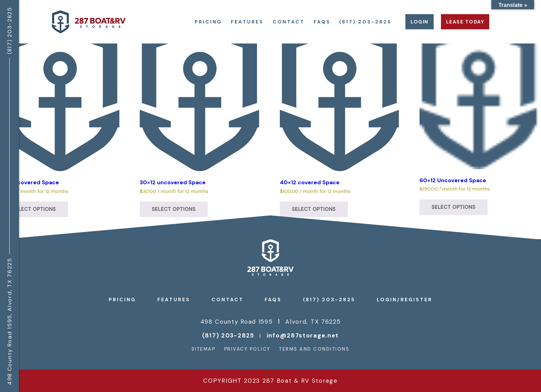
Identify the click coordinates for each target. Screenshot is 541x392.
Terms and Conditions (314, 349)
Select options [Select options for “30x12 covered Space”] (34, 209)
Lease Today (465, 22)
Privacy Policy (247, 349)
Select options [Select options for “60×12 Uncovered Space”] (454, 207)
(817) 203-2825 (365, 22)
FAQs (322, 22)
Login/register (405, 300)
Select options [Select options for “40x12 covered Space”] (314, 209)
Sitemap (204, 349)
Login (420, 22)
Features (247, 22)
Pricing (208, 22)
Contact (289, 22)
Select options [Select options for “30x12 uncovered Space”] (174, 209)
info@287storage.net (303, 335)
